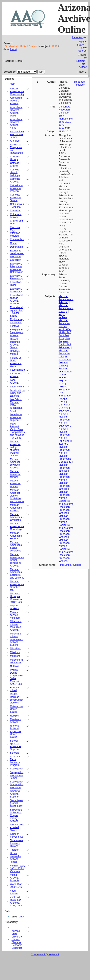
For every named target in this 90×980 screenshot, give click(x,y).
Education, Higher (16, 284)
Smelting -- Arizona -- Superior (16, 794)
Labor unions (17, 387)
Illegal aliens (63, 400)
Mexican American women (15, 483)
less (12, 84)
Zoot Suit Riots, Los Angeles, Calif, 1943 (16, 901)
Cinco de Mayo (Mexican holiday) (15, 232)
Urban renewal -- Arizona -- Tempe (16, 858)
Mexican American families (15, 474)
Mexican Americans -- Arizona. (17, 508)
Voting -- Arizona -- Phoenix (16, 878)
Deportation (17, 247)
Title (83, 64)
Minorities (15, 649)
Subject (81, 61)
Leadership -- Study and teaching (17, 393)
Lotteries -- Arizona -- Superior (16, 417)
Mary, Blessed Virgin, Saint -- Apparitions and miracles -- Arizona (17, 431)
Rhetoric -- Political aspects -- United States (16, 731)
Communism (17, 239)
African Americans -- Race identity (17, 91)
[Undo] (13, 49)
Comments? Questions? (45, 954)
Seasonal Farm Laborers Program (15, 761)
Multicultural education (17, 661)
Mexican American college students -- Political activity (16, 449)
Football (14, 326)
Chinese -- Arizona (16, 216)
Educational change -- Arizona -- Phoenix (17, 299)
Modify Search (82, 43)
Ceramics (15, 211)
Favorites (77, 37)
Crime (13, 243)
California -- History (17, 158)
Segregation (17, 769)
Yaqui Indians (14, 892)
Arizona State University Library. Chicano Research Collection (17, 939)
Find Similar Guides (70, 565)
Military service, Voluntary (15, 615)
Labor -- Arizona (14, 381)
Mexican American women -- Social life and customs (17, 496)
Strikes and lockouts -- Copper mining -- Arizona (16, 815)
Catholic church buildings (15, 172)
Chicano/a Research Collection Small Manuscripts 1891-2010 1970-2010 (66, 117)
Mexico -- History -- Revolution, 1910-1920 (16, 598)
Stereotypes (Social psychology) (17, 803)
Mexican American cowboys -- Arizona (16, 463)
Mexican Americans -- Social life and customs (17, 574)
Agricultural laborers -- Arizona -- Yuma (16, 124)
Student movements (17, 835)
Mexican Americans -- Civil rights (17, 517)
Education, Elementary (16, 277)
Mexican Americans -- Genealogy (17, 526)
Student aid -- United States (17, 827)
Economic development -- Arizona (17, 253)
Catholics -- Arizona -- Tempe (16, 198)
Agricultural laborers (65, 442)
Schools (14, 753)
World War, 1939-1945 (16, 886)
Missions (15, 652)
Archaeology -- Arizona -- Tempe (17, 134)
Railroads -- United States (17, 709)
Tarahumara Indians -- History (17, 843)
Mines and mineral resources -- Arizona (17, 626)
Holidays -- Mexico (16, 353)
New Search (82, 49)
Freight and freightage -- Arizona (17, 332)
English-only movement (17, 321)
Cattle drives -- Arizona (17, 206)
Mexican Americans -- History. (17, 536)
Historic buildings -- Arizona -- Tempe (16, 343)
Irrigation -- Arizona (16, 375)
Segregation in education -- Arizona (17, 784)
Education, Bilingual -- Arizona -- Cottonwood (17, 268)
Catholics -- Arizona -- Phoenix (16, 188)
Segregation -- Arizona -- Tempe (17, 775)
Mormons (15, 656)
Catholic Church (15, 164)
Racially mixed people (14, 690)
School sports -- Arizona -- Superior (16, 745)
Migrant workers (14, 607)
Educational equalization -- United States (17, 312)
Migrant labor (63, 382)
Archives (15, 141)
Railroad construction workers (17, 700)
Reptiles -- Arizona (16, 721)
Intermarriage (17, 370)
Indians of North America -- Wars (16, 362)
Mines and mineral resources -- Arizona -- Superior (17, 639)
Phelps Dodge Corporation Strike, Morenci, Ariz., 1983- (17, 677)
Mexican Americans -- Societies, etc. (17, 586)
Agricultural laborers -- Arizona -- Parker (16, 111)
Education (16, 260)
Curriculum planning (65, 406)
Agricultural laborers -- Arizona (16, 101)
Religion (15, 716)
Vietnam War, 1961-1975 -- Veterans (17, 869)
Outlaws (15, 666)
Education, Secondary (16, 290)
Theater (14, 850)
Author (83, 67)
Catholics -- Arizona (16, 180)
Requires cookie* (80, 83)
